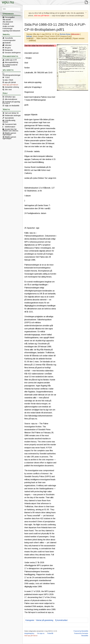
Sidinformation (10, 127)
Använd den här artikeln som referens (10, 130)
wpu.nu (8, 2)
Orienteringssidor (9, 40)
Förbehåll (50, 633)
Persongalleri (10, 17)
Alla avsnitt (7, 20)
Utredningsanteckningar (11, 75)
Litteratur (8, 45)
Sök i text (8, 90)
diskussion (75, 34)
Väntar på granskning (44, 620)
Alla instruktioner (11, 99)
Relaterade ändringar (13, 115)
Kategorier (30, 620)
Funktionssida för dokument (10, 65)
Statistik (8, 43)
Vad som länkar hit (12, 113)
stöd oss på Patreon (42, 16)
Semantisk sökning (12, 87)
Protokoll (6, 24)
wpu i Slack (9, 80)
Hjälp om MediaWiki (12, 106)
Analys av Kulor (8, 26)
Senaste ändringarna (13, 53)
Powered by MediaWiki (81, 631)
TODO (7, 77)
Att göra (8, 48)
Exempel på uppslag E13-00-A (11, 102)
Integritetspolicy (29, 633)
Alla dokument (8, 22)
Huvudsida (9, 38)
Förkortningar (8, 29)
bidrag (29, 36)
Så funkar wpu (10, 97)
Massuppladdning (11, 62)
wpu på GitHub (10, 82)
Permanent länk (11, 124)
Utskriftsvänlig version (9, 121)
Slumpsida (9, 50)
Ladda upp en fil (11, 60)
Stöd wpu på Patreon (10, 85)
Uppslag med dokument (11, 31)
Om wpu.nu (41, 633)
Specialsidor (9, 118)
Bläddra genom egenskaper (9, 134)
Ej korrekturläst (61, 620)
